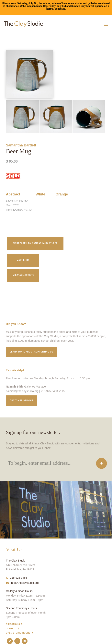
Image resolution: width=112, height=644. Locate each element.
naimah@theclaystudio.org (22, 391)
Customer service (22, 400)
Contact (11, 629)
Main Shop (23, 260)
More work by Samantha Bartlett (35, 243)
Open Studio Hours (18, 633)
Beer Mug (4, 34)
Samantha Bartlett (21, 145)
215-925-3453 (17, 578)
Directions (13, 624)
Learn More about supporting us (32, 352)
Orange (62, 194)
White (40, 194)
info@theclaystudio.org (22, 583)
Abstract (13, 194)
